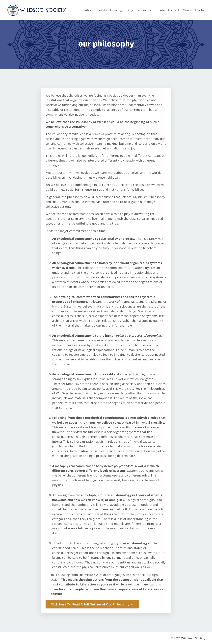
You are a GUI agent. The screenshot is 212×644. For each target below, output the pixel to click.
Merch (187, 10)
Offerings (117, 10)
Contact (174, 10)
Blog (130, 10)
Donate (160, 10)
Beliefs (102, 10)
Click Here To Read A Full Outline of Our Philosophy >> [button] (92, 604)
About (90, 10)
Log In (199, 10)
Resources (144, 10)
